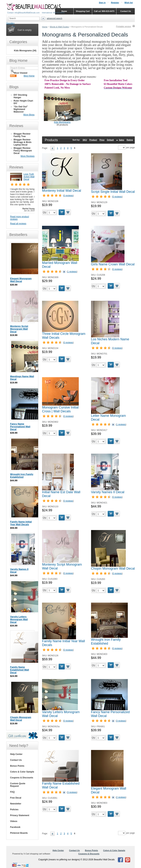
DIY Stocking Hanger (20, 96)
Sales (121, 140)
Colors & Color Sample (22, 772)
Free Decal (16, 798)
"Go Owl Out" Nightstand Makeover (21, 109)
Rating (130, 140)
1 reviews (72, 272)
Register (115, 3)
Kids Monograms (62, 122)
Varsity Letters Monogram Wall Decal (19, 619)
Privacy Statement (20, 815)
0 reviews (68, 196)
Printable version (124, 26)
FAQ (12, 792)
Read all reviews (18, 224)
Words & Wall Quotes (59, 27)
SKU (85, 140)
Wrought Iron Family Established (106, 642)
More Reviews (28, 156)
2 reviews (121, 797)
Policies (14, 810)
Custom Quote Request (18, 785)
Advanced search (55, 18)
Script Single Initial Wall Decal (113, 192)
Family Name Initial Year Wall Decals (21, 523)
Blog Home (29, 76)
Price (102, 140)
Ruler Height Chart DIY (23, 102)
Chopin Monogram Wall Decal (113, 569)
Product (93, 140)
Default (110, 140)
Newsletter (16, 804)
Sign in (102, 3)
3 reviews (121, 721)
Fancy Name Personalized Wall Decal (20, 427)
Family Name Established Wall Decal (20, 670)
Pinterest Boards (19, 833)
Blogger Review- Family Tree (22, 135)
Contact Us (16, 760)
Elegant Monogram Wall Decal (21, 280)
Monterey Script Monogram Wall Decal (19, 329)
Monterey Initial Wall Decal (62, 191)
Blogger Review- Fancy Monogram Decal (23, 151)
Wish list (129, 3)
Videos (14, 821)
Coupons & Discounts (22, 778)
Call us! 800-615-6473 (104, 11)
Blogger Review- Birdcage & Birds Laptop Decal (22, 142)
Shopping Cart (83, 11)
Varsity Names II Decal (108, 492)
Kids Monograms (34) (25, 51)
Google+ (10, 23)
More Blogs (29, 115)
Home (45, 27)
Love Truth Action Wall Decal (29, 177)
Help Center (16, 754)
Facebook (15, 827)
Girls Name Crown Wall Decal (113, 264)
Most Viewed (21, 73)
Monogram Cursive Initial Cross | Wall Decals (60, 409)
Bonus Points (17, 766)
